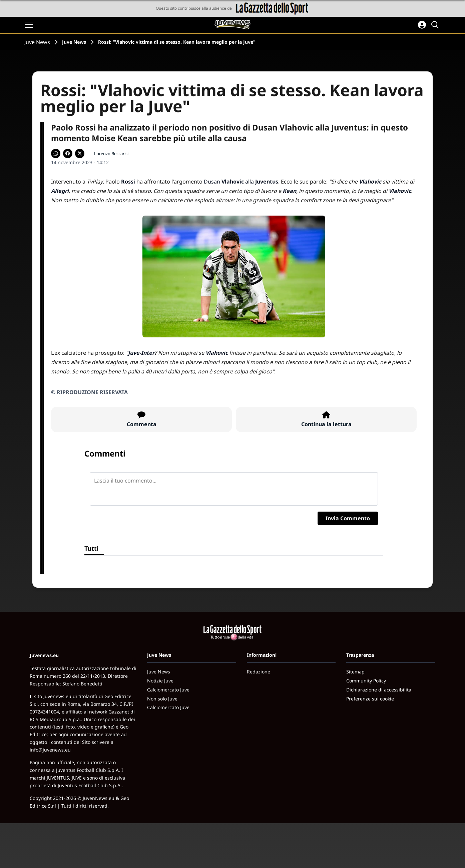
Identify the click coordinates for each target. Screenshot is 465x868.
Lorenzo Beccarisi (111, 154)
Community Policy (366, 681)
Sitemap (355, 672)
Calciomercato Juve (168, 690)
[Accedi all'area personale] (422, 25)
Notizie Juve (160, 681)
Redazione (259, 672)
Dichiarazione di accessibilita (379, 690)
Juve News (37, 42)
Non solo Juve (162, 699)
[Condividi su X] (80, 154)
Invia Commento (348, 518)
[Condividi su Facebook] (68, 154)
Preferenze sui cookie (370, 699)
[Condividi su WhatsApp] (56, 154)
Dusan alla (241, 182)
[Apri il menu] (29, 25)
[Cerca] (436, 25)
